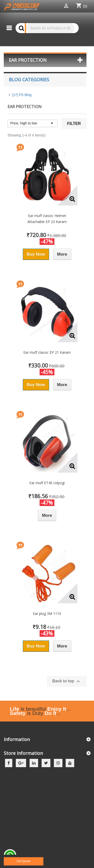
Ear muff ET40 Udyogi (47, 483)
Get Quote (23, 861)
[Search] (50, 28)
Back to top (67, 681)
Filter (74, 124)
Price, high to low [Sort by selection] (33, 123)
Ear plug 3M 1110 (47, 613)
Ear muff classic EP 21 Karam (47, 352)
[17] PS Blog (22, 95)
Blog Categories (29, 80)
